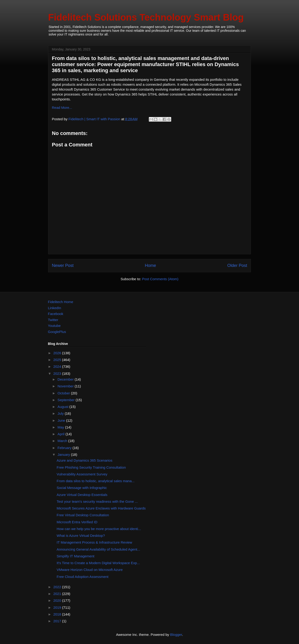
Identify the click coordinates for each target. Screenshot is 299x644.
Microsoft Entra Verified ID (77, 522)
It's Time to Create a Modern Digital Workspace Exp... (98, 563)
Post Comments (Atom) (160, 279)
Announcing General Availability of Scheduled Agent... (98, 549)
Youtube (54, 326)
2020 (58, 600)
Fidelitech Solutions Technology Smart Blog (146, 17)
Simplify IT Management (76, 556)
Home (150, 265)
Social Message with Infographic (82, 488)
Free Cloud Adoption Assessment (83, 577)
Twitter (53, 320)
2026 (58, 353)
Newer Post (63, 265)
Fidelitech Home (61, 302)
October (64, 393)
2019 (58, 607)
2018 (58, 614)
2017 (58, 621)
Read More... (62, 108)
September (67, 400)
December (66, 379)
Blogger (176, 635)
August (63, 407)
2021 (58, 594)
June (62, 420)
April (61, 434)
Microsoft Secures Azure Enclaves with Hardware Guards (101, 508)
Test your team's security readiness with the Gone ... (97, 501)
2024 (58, 366)
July (61, 413)
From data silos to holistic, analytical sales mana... (96, 481)
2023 (58, 373)
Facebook (56, 314)
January (64, 455)
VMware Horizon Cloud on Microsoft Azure (90, 570)
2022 (58, 587)
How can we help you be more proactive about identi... (99, 529)
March (63, 441)
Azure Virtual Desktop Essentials (82, 495)
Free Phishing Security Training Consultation (91, 467)
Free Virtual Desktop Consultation (83, 515)
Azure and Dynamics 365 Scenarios (85, 460)
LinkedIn (55, 308)
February (65, 448)
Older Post (237, 265)
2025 (58, 360)
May (61, 427)
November (66, 386)
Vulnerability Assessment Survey (82, 474)
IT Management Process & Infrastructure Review (94, 542)
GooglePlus (57, 332)
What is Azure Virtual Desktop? (81, 536)
